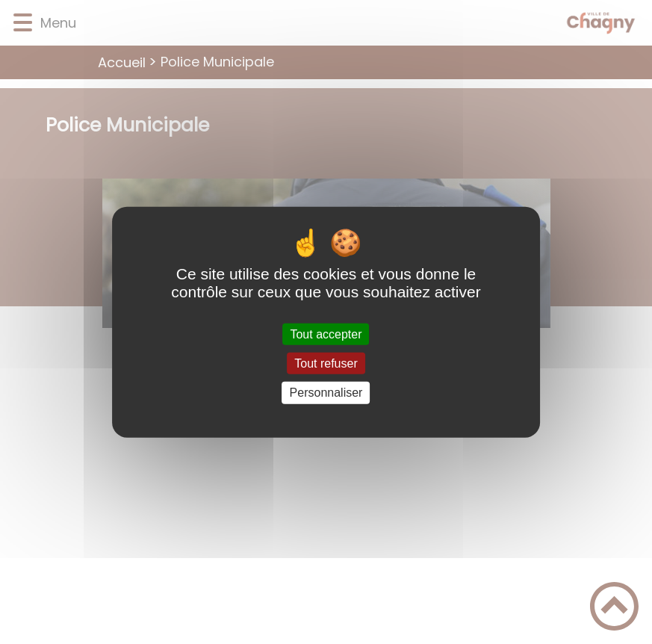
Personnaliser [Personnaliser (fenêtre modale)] (326, 393)
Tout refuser (326, 363)
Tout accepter (326, 334)
